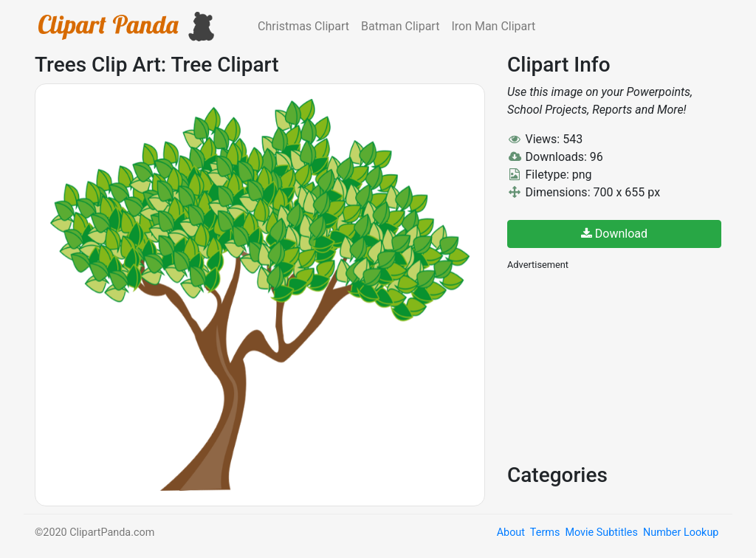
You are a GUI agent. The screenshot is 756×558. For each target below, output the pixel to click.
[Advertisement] (618, 365)
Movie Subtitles (601, 533)
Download (614, 234)
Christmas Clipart (303, 26)
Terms (545, 533)
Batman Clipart (400, 26)
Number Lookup (681, 533)
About (511, 533)
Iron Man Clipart (493, 26)
